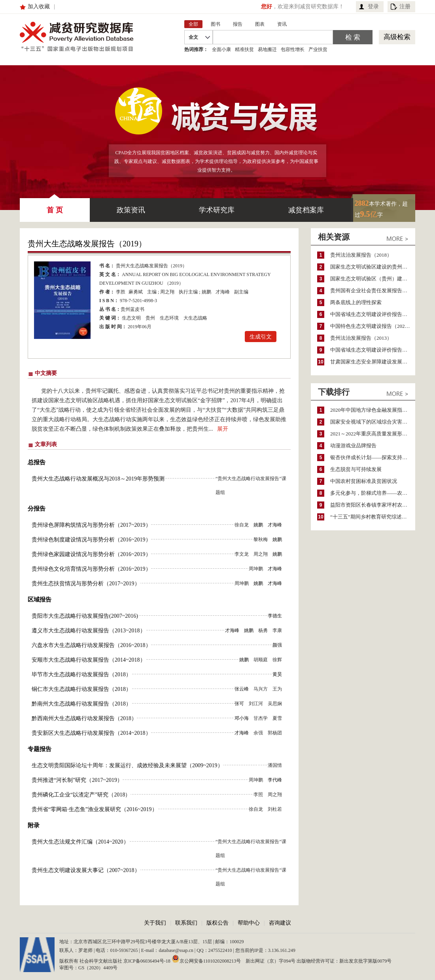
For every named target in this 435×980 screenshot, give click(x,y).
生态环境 (169, 318)
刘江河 (256, 704)
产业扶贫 (318, 49)
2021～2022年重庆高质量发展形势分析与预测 (373, 434)
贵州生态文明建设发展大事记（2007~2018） (86, 870)
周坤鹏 (256, 569)
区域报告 (40, 600)
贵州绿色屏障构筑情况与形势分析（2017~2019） (91, 525)
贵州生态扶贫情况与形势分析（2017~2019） (86, 584)
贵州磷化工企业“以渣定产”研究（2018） (81, 795)
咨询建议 (280, 923)
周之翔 (167, 292)
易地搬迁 (267, 49)
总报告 (37, 462)
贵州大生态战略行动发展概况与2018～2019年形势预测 (98, 479)
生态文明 (131, 318)
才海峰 (223, 292)
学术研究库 (217, 210)
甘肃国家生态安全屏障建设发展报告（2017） (373, 362)
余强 (258, 733)
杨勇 (263, 630)
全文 (193, 37)
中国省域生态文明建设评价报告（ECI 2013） (373, 350)
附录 (34, 825)
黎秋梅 (261, 539)
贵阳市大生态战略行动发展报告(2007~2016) (85, 616)
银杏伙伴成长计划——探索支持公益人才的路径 (373, 457)
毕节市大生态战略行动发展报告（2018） (81, 674)
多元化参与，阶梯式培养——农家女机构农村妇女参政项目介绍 (373, 493)
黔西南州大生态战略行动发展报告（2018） (84, 718)
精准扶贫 (244, 49)
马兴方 (261, 689)
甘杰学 (261, 718)
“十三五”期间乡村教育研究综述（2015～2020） (373, 517)
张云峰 (242, 689)
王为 (277, 689)
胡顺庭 (261, 660)
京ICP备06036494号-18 (147, 961)
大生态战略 (195, 318)
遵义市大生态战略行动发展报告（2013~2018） (89, 631)
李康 (277, 630)
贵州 (150, 318)
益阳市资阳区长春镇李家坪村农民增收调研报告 (373, 505)
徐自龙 (242, 525)
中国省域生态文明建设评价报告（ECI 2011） (373, 314)
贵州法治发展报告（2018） (361, 255)
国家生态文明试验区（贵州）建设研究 (373, 279)
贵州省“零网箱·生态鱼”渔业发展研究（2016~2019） (95, 809)
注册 (405, 7)
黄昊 (277, 674)
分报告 (37, 509)
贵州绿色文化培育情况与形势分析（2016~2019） (91, 569)
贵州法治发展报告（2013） (361, 338)
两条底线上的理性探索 (356, 302)
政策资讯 (131, 210)
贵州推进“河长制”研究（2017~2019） (77, 780)
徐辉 (277, 660)
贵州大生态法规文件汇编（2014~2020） (80, 842)
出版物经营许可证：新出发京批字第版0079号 (344, 961)
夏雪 (277, 718)
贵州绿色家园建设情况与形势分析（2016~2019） (91, 554)
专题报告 (40, 749)
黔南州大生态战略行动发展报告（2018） (81, 704)
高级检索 (397, 37)
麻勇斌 (136, 292)
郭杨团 (275, 733)
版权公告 (217, 923)
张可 (239, 704)
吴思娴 (275, 704)
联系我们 (186, 923)
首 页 (55, 206)
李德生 (275, 616)
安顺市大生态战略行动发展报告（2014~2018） (89, 660)
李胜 (121, 292)
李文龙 (242, 554)
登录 (373, 7)
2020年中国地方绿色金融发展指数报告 (373, 410)
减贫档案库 (306, 210)
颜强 (277, 645)
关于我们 (155, 923)
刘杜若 (275, 809)
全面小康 (221, 49)
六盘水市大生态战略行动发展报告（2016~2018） (91, 645)
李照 (258, 795)
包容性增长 (293, 49)
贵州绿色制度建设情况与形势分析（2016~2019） (91, 540)
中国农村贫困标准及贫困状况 (364, 481)
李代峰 (275, 780)
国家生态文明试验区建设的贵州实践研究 (373, 267)
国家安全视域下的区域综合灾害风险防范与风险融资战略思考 (373, 422)
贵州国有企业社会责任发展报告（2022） (373, 290)
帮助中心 (249, 923)
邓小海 (242, 718)
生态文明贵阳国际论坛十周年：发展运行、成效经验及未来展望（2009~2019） (127, 765)
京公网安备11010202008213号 (206, 959)
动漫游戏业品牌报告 (353, 446)
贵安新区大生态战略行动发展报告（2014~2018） (91, 733)
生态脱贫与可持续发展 (356, 469)
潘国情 (275, 765)
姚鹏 (206, 292)
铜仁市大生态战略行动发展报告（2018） (81, 689)
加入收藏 (39, 7)
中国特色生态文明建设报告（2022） (371, 326)
